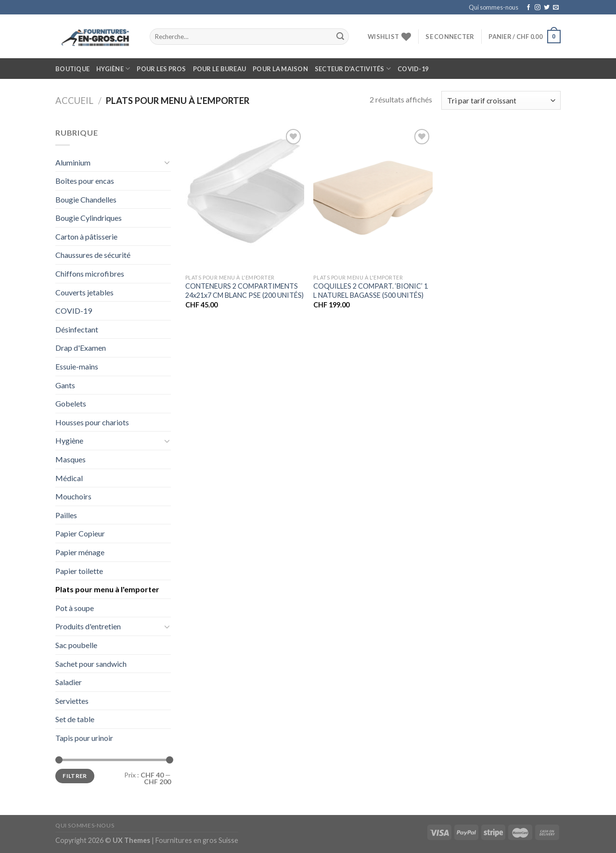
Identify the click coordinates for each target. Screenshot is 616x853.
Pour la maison (280, 69)
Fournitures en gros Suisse (197, 840)
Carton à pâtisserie (86, 236)
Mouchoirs (73, 496)
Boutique (72, 69)
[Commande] (501, 100)
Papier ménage (80, 552)
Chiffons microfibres (90, 274)
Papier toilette (79, 571)
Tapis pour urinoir (84, 738)
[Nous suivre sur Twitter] (547, 8)
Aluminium (73, 162)
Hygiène (113, 69)
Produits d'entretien (88, 626)
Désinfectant (77, 329)
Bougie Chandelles (86, 199)
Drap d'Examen (81, 348)
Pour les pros (161, 69)
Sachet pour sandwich (91, 664)
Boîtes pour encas (85, 181)
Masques (71, 459)
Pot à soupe (75, 608)
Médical (69, 478)
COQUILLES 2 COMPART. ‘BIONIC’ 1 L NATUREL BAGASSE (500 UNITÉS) (371, 291)
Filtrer (75, 776)
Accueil (74, 101)
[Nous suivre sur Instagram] (538, 8)
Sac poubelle (76, 645)
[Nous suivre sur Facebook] (528, 8)
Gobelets (71, 403)
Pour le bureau (220, 69)
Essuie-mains (77, 366)
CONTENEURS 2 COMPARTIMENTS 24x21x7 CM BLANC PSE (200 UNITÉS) (244, 291)
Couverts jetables (84, 292)
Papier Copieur (80, 533)
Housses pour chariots (92, 422)
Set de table (75, 719)
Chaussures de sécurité (93, 255)
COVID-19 (413, 69)
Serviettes (72, 701)
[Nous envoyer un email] (556, 8)
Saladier (69, 682)
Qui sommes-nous (494, 7)
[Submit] (340, 37)
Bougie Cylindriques (89, 218)
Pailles (66, 515)
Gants (65, 385)
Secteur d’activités (353, 69)
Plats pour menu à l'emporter (107, 589)
